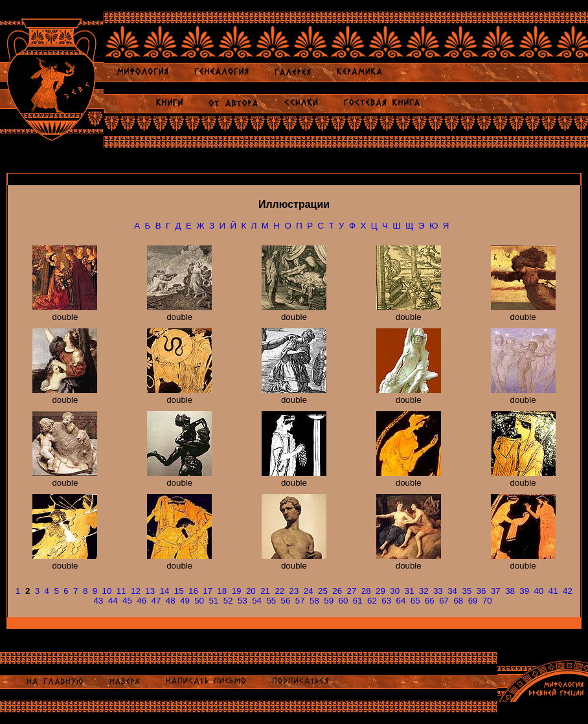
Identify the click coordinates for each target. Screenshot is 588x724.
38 (510, 591)
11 (121, 591)
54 (257, 601)
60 (344, 601)
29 (380, 591)
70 (487, 601)
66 (430, 601)
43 (99, 601)
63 (386, 601)
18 (222, 591)
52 (228, 601)
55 (271, 601)
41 (553, 591)
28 (366, 591)
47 (156, 601)
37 (496, 591)
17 (208, 591)
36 (481, 591)
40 (539, 591)
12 (136, 591)
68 (458, 601)
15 (179, 591)
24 (309, 591)
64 (401, 601)
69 (473, 601)
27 (352, 591)
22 (279, 591)
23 (294, 591)
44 (113, 601)
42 (568, 591)
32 (424, 591)
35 (467, 591)
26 (337, 591)
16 (193, 591)
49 (185, 601)
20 (251, 591)
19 (237, 591)
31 (409, 591)
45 (127, 601)
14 (165, 591)
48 (171, 601)
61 (358, 601)
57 (300, 601)
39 (524, 591)
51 (213, 601)
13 (150, 591)
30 (395, 591)
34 (452, 591)
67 (444, 601)
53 (243, 601)
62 (372, 601)
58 (314, 601)
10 (107, 591)
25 (323, 591)
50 (199, 601)
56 (286, 601)
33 (438, 591)
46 (141, 601)
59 (329, 601)
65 (415, 601)
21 (265, 591)
